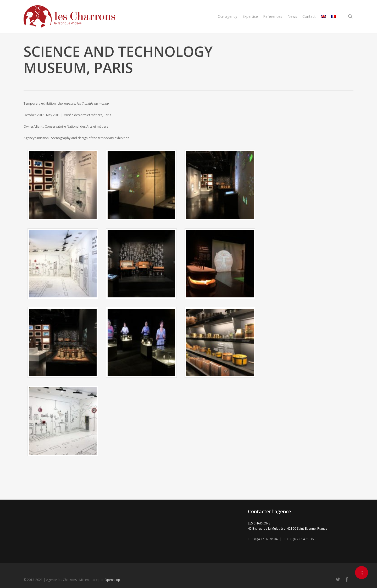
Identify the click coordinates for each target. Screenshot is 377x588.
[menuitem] (323, 16)
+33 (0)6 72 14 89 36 (299, 539)
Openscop (112, 580)
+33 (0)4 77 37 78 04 (263, 539)
